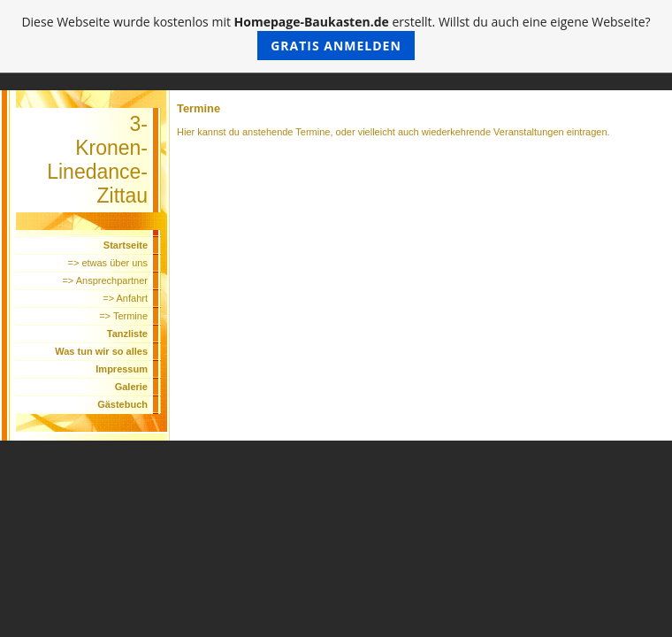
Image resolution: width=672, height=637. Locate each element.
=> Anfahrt (125, 298)
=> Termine (123, 316)
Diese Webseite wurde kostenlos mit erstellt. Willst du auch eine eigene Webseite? (336, 37)
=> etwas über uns (107, 263)
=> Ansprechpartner (105, 280)
